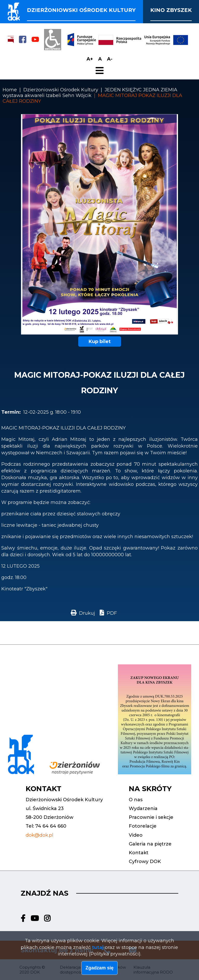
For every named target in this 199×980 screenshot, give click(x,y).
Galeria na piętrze (150, 844)
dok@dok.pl (40, 835)
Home (10, 90)
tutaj (98, 948)
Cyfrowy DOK (145, 862)
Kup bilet (100, 341)
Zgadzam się (99, 969)
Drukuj (87, 613)
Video (136, 835)
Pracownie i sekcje (151, 817)
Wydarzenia (143, 808)
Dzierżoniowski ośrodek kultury (81, 10)
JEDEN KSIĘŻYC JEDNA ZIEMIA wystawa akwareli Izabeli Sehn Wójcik (90, 93)
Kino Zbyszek (171, 10)
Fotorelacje (143, 826)
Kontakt (139, 853)
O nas (136, 800)
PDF (112, 613)
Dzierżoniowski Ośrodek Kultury (61, 90)
